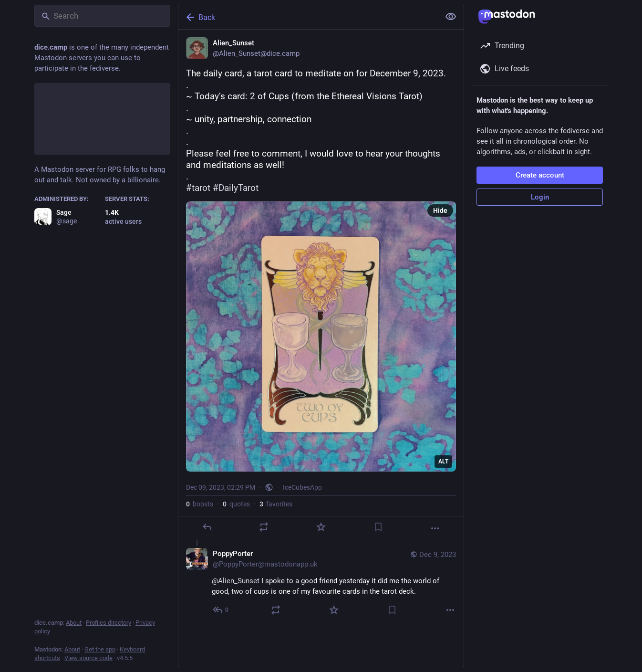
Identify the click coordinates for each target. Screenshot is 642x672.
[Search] (102, 16)
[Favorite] (321, 527)
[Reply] (207, 527)
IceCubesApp (302, 487)
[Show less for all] (451, 17)
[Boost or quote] (264, 527)
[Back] (308, 17)
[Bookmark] (378, 527)
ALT (443, 462)
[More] (435, 528)
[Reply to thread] (221, 610)
